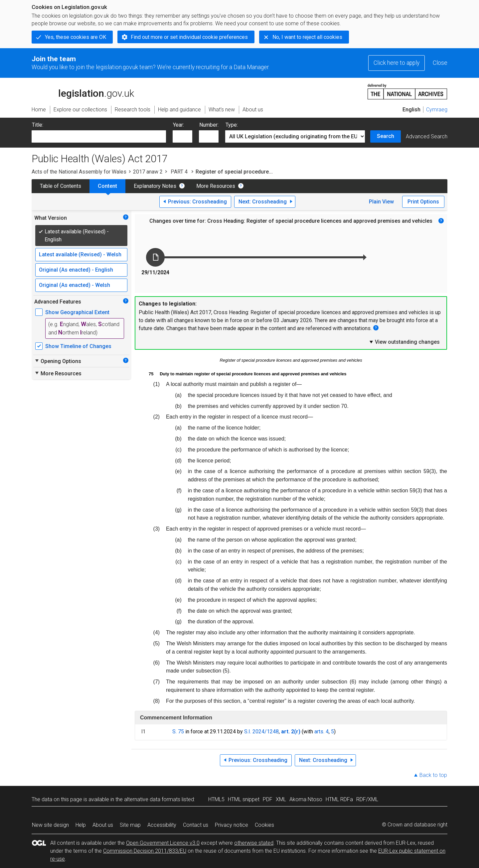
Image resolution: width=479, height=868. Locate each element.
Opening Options (58, 361)
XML (281, 799)
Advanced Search (427, 136)
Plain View (381, 202)
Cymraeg (437, 110)
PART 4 (179, 172)
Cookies (264, 825)
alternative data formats (152, 799)
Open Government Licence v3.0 (163, 843)
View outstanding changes (404, 342)
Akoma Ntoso (306, 799)
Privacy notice (232, 825)
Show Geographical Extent (77, 312)
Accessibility (162, 825)
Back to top (433, 775)
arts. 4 (321, 732)
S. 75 (178, 732)
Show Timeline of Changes (78, 346)
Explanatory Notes (155, 186)
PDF (268, 799)
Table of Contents (61, 186)
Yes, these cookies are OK (76, 37)
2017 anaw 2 (148, 172)
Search (386, 136)
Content (107, 186)
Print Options (423, 202)
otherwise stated (254, 843)
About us (103, 825)
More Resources (216, 186)
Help (81, 825)
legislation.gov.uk (83, 91)
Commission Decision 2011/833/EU (145, 851)
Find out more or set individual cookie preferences (189, 37)
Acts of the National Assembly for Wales (79, 172)
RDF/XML (367, 799)
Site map (130, 825)
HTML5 (216, 799)
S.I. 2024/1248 (261, 732)
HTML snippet (244, 799)
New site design (50, 825)
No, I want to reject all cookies (307, 37)
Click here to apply (397, 63)
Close (440, 63)
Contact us (196, 825)
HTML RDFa (339, 799)
